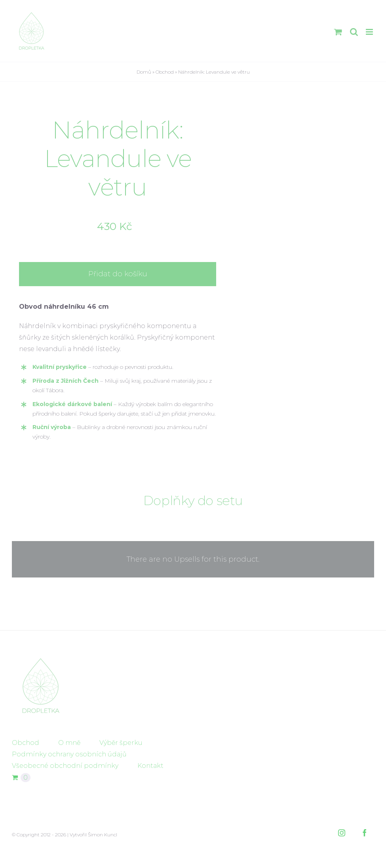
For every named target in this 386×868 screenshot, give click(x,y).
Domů (144, 72)
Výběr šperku (121, 743)
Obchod (165, 72)
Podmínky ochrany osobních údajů (69, 754)
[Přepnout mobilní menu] (370, 32)
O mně (69, 743)
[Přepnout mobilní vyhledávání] (354, 32)
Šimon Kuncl (103, 835)
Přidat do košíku (118, 274)
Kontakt (150, 766)
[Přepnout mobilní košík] (338, 32)
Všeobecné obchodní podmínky (65, 766)
